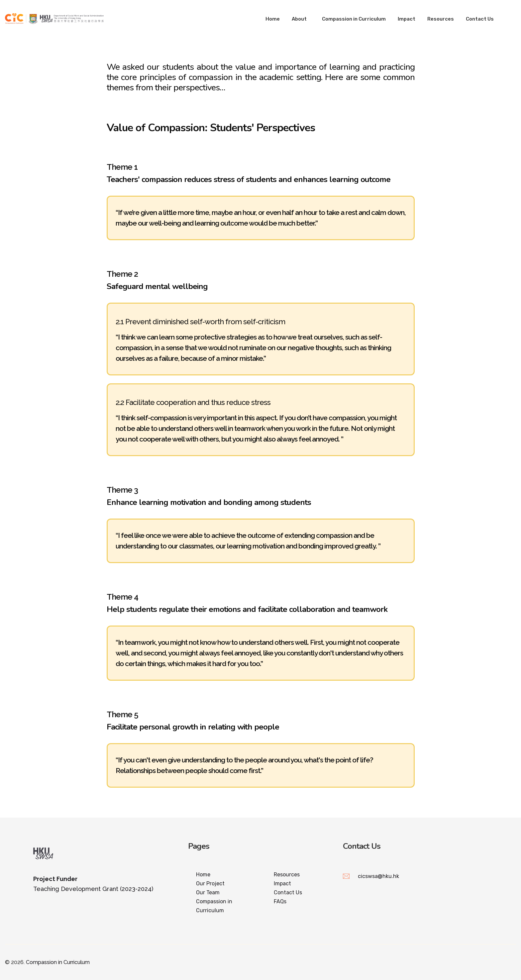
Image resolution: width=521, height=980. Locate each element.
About (299, 19)
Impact (407, 19)
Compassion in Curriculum (354, 19)
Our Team (208, 892)
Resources (441, 19)
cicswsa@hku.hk (378, 876)
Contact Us (480, 19)
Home (273, 19)
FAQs (280, 901)
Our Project (210, 883)
